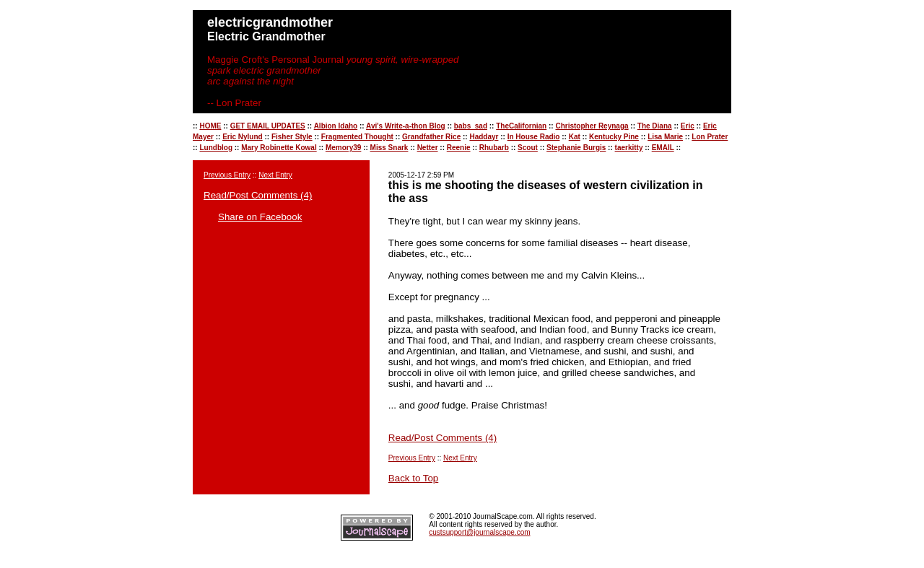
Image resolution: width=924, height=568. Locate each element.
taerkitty (629, 148)
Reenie (459, 148)
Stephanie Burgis (576, 148)
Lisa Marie (665, 137)
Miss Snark (389, 148)
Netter (428, 148)
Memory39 (343, 148)
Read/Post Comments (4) (258, 195)
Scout (528, 148)
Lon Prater (710, 137)
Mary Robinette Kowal (279, 148)
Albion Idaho (336, 126)
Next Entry (275, 175)
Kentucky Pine (614, 137)
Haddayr (484, 137)
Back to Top (413, 478)
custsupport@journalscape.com (479, 532)
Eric (688, 126)
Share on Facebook (260, 217)
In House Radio (534, 137)
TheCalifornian (521, 126)
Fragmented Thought (357, 137)
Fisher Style (292, 137)
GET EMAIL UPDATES (268, 126)
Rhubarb (494, 148)
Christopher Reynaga (592, 126)
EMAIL (663, 148)
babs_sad (471, 126)
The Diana (655, 126)
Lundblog (216, 148)
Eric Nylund (243, 137)
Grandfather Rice (431, 137)
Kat (575, 137)
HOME (210, 126)
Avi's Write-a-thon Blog (406, 126)
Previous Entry (227, 175)
